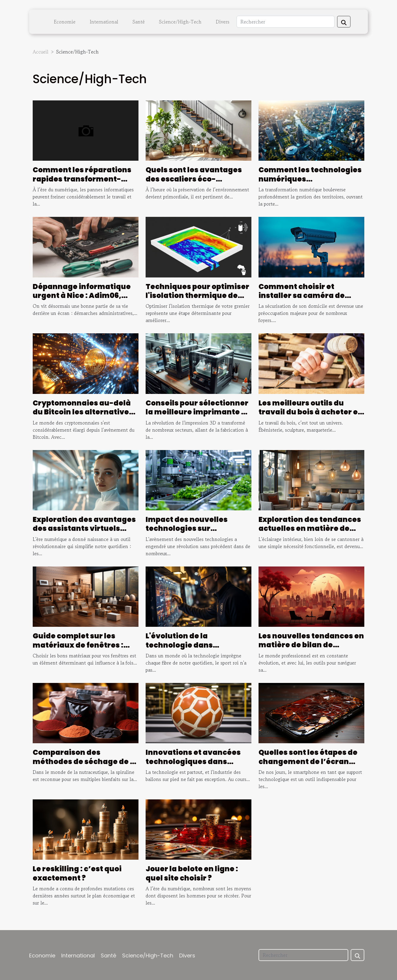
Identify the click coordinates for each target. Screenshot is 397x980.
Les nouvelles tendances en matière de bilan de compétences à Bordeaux (311, 645)
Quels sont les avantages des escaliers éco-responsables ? (194, 179)
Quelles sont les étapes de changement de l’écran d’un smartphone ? (308, 761)
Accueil (41, 52)
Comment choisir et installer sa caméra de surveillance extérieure (304, 296)
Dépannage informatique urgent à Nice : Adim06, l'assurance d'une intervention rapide (82, 300)
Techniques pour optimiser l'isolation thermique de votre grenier (197, 296)
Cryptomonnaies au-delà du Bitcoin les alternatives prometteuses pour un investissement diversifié (83, 416)
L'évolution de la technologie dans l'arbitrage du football (188, 645)
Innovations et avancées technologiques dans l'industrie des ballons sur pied (195, 766)
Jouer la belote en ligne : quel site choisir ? (192, 873)
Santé (139, 22)
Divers (223, 22)
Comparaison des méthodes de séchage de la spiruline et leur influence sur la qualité (85, 766)
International (104, 22)
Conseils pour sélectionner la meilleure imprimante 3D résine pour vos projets (198, 412)
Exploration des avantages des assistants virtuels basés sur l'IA (84, 528)
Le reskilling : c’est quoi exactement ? (77, 873)
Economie (65, 22)
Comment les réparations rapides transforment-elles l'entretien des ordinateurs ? (82, 183)
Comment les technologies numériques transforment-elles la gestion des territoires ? (310, 183)
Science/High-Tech (180, 22)
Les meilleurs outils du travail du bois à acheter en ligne (311, 412)
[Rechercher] (286, 22)
